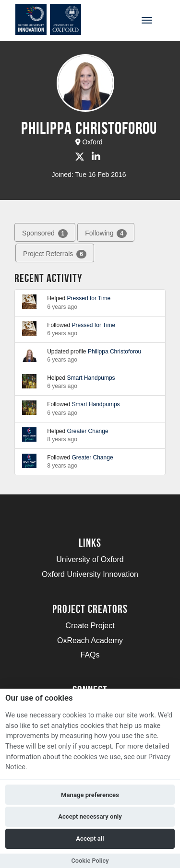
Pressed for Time (89, 298)
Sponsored (45, 234)
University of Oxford (90, 559)
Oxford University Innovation (90, 574)
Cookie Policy (90, 861)
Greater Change (88, 431)
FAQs (90, 655)
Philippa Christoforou (114, 352)
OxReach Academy (90, 640)
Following (106, 234)
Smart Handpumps (91, 378)
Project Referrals (55, 254)
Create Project (90, 626)
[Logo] (54, 19)
